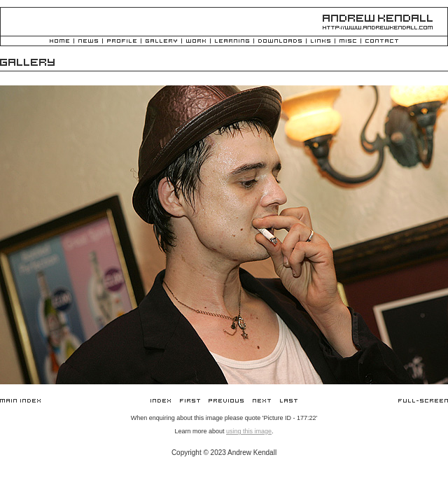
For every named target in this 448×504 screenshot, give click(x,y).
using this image (249, 431)
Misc (348, 42)
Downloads (280, 42)
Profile (122, 42)
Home (59, 42)
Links (321, 42)
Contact (382, 42)
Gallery (161, 42)
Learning (232, 42)
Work (196, 42)
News (88, 42)
